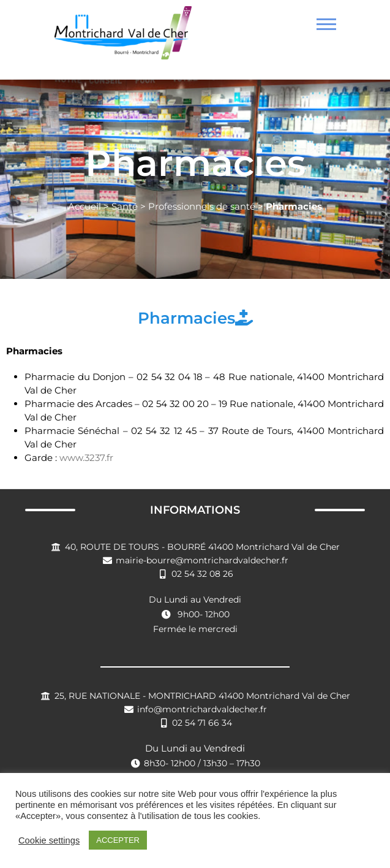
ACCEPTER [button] (118, 840)
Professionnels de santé (202, 206)
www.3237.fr (86, 458)
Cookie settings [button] (49, 840)
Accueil (84, 206)
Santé (125, 206)
